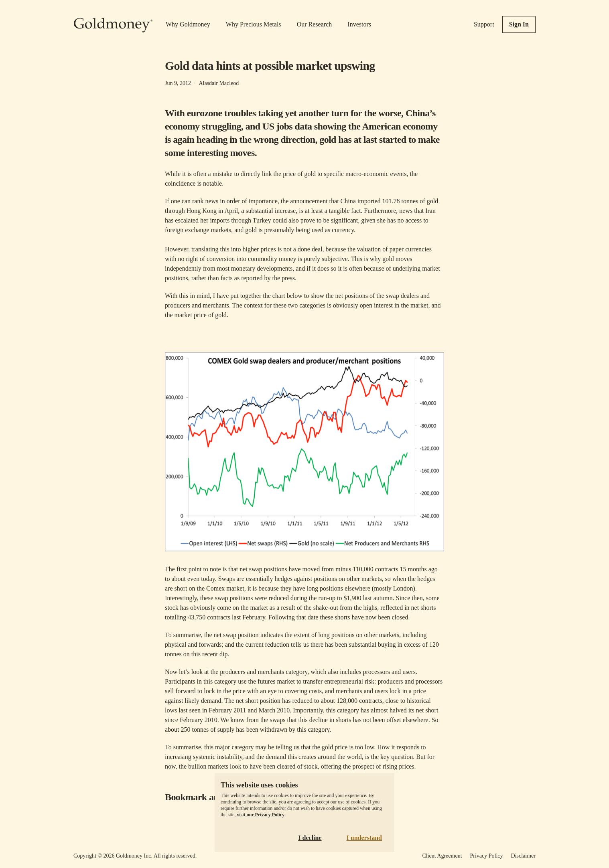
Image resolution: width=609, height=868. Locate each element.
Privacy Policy (487, 856)
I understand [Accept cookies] (364, 838)
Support (484, 24)
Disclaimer (523, 856)
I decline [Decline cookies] (310, 838)
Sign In (519, 24)
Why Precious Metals (254, 24)
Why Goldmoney (188, 24)
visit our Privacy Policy (261, 815)
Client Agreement (442, 856)
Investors (359, 24)
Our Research (315, 24)
